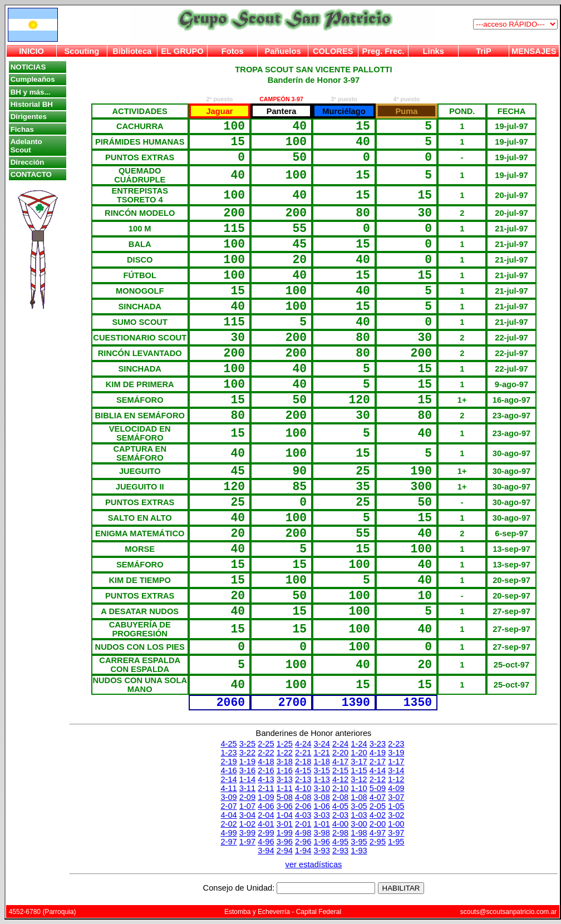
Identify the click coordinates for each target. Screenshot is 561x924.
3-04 (247, 815)
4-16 (228, 770)
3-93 (322, 851)
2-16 (266, 770)
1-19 (247, 762)
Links (434, 51)
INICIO (31, 51)
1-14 (247, 779)
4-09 (396, 788)
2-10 (340, 788)
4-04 (228, 815)
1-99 (285, 833)
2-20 (340, 753)
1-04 (285, 815)
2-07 (228, 806)
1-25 (285, 744)
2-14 (228, 779)
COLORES (333, 51)
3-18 (285, 762)
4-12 (340, 779)
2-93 (340, 851)
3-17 (359, 762)
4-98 (303, 833)
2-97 (228, 842)
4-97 (378, 833)
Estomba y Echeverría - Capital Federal (283, 912)
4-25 (228, 744)
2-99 (266, 833)
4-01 (266, 824)
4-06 (266, 806)
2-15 (340, 770)
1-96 (322, 842)
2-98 (340, 833)
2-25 (266, 744)
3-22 (247, 753)
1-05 (396, 806)
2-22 (266, 753)
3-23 (378, 744)
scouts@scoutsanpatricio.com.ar (509, 912)
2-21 (303, 753)
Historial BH (32, 104)
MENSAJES (534, 51)
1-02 (247, 824)
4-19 (378, 753)
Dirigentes (29, 117)
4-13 (266, 779)
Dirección (28, 162)
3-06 (285, 806)
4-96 (266, 842)
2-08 (340, 797)
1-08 (359, 797)
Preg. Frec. (383, 51)
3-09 (228, 797)
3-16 (247, 770)
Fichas (22, 129)
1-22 (285, 753)
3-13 (285, 779)
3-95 (359, 842)
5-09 (378, 788)
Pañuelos (282, 51)
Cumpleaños (33, 79)
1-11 (285, 788)
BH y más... (31, 92)
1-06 (322, 806)
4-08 (303, 797)
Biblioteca (132, 51)
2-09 (247, 797)
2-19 (228, 762)
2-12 (378, 779)
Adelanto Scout (26, 146)
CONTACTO (31, 174)
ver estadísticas (314, 864)
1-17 (396, 762)
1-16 (285, 770)
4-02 (378, 815)
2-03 (340, 815)
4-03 (303, 815)
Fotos (233, 51)
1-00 (396, 824)
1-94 (303, 851)
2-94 (285, 851)
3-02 (396, 815)
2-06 (303, 806)
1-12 (396, 779)
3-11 (247, 788)
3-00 (359, 824)
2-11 (266, 788)
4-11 (228, 788)
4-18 (266, 762)
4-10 (303, 788)
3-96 (285, 842)
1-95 (396, 842)
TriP (484, 51)
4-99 (228, 833)
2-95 (378, 842)
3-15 (322, 770)
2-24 (340, 744)
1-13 (322, 779)
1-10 (359, 788)
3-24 (322, 744)
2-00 (378, 824)
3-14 (396, 770)
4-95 (340, 842)
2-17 (378, 762)
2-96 (303, 842)
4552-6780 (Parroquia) (43, 912)
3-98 (322, 833)
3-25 (247, 744)
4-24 (303, 744)
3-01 (285, 824)
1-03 (359, 815)
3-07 (396, 797)
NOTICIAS (28, 67)
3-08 (322, 797)
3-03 (322, 815)
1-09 (266, 797)
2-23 (396, 744)
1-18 (322, 762)
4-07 (378, 797)
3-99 (247, 833)
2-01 (303, 824)
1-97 (247, 842)
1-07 (247, 806)
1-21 (322, 753)
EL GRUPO (182, 51)
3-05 (359, 806)
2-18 (303, 762)
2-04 (266, 815)
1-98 (359, 833)
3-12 (359, 779)
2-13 (303, 779)
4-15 (303, 770)
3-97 (396, 833)
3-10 (322, 788)
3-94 (266, 851)
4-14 (378, 770)
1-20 (359, 753)
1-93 (359, 851)
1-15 (359, 770)
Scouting (82, 51)
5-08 (285, 797)
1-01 (322, 824)
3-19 (396, 753)
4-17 (340, 762)
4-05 (340, 806)
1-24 (359, 744)
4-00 (340, 824)
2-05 (378, 806)
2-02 (228, 824)
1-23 (228, 753)
